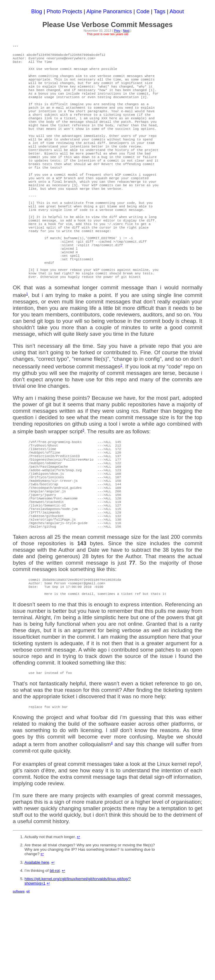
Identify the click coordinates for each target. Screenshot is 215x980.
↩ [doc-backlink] (78, 921)
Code (143, 11)
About (177, 11)
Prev (117, 31)
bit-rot (55, 955)
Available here (37, 947)
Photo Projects (64, 11)
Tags (159, 11)
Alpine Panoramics (109, 11)
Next (126, 31)
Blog (37, 11)
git (28, 976)
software (19, 976)
